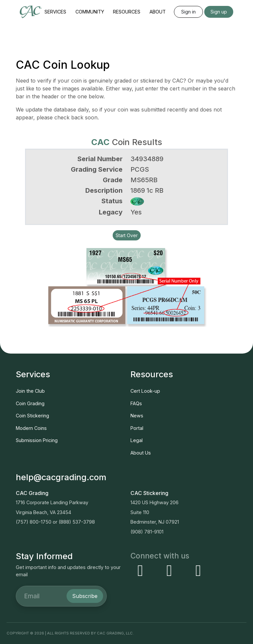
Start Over (127, 235)
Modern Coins (31, 428)
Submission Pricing (37, 440)
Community (90, 12)
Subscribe (85, 596)
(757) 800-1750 (34, 522)
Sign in (188, 12)
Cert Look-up (145, 391)
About (158, 12)
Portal (137, 428)
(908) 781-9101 (147, 532)
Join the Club (30, 391)
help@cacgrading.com (61, 477)
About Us (141, 453)
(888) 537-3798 (77, 522)
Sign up (219, 12)
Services (55, 12)
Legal (137, 440)
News (137, 416)
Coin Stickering (32, 416)
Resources (127, 12)
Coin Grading (30, 403)
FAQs (136, 403)
